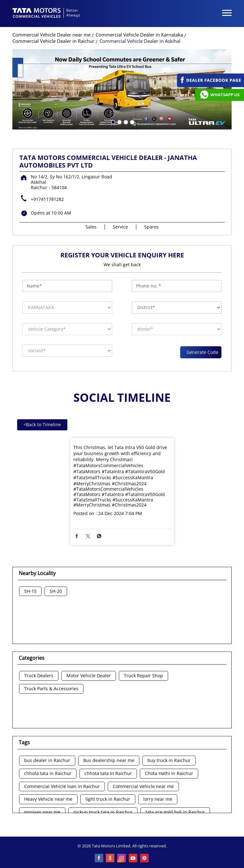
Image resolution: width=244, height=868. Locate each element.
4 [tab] (132, 122)
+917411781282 (47, 199)
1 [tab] (112, 122)
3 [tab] (125, 122)
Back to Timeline (42, 424)
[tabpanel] (122, 89)
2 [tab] (119, 122)
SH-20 (56, 591)
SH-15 (30, 591)
